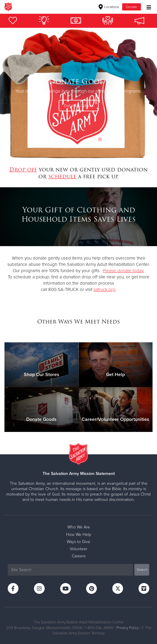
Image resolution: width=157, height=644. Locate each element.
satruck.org (104, 289)
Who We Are (79, 527)
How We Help (79, 535)
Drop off (23, 170)
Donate (132, 7)
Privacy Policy (128, 628)
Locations (109, 7)
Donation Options (79, 105)
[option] (78, 95)
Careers (79, 556)
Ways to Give (78, 542)
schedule (62, 176)
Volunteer (78, 549)
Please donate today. (123, 271)
